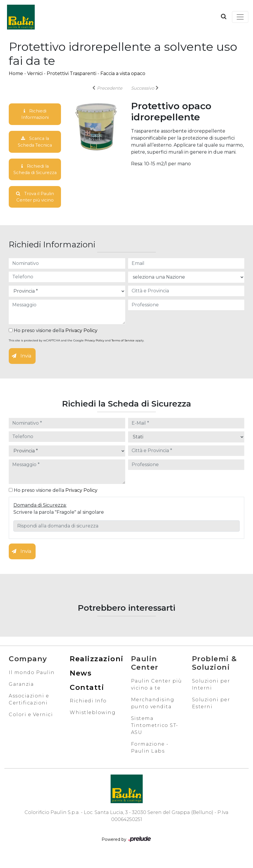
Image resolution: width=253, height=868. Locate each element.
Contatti (87, 698)
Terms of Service (123, 352)
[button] (224, 16)
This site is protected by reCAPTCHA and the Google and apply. (76, 352)
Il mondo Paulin (32, 684)
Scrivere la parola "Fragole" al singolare (59, 524)
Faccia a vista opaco (123, 73)
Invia (21, 367)
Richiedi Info (88, 712)
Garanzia (21, 695)
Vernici (35, 73)
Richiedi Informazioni (35, 115)
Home (16, 73)
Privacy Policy (81, 342)
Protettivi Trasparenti (71, 73)
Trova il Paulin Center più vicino (35, 208)
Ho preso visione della (53, 342)
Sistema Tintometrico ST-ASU (155, 736)
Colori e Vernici (31, 726)
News (81, 684)
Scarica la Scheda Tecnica (35, 143)
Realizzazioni (97, 670)
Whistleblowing (93, 724)
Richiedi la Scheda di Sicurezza (35, 175)
